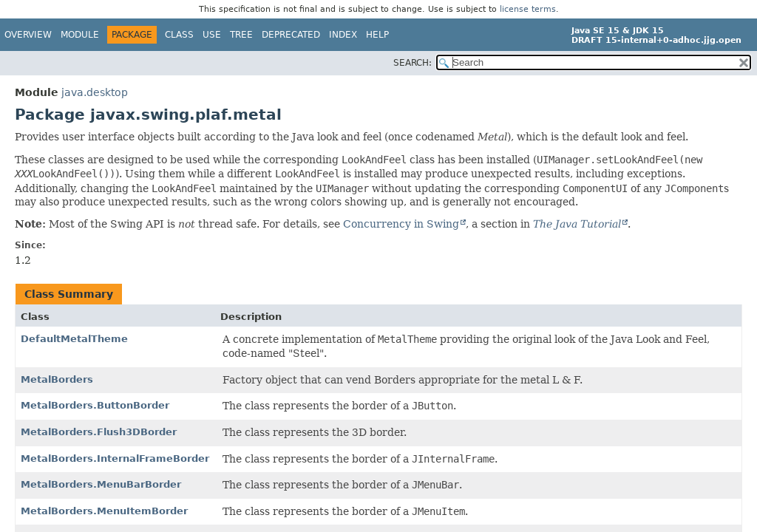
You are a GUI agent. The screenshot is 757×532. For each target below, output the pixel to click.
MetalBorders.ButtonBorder (95, 405)
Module (80, 35)
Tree (241, 35)
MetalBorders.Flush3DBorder (99, 432)
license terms (528, 9)
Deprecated (291, 35)
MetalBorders (57, 379)
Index (343, 35)
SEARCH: (413, 63)
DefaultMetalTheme (74, 339)
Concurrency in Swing (401, 224)
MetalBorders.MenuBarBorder (101, 484)
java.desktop (95, 92)
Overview (28, 35)
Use (212, 35)
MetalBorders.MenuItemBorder (104, 511)
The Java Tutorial (577, 224)
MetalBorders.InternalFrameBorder (115, 458)
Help (377, 35)
